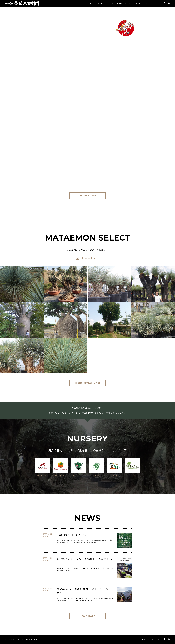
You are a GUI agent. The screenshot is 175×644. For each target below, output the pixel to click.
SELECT (122, 3)
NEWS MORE (88, 616)
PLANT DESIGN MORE (88, 383)
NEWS (89, 3)
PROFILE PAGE (88, 196)
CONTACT (150, 3)
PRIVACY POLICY (151, 639)
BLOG (138, 3)
